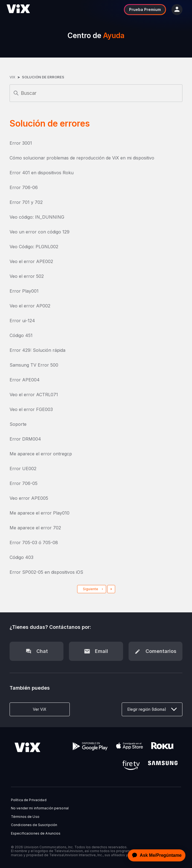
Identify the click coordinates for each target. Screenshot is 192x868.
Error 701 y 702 (26, 202)
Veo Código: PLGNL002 (34, 247)
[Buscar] (96, 93)
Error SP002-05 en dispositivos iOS (46, 572)
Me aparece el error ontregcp (41, 454)
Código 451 (21, 335)
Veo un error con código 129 (40, 232)
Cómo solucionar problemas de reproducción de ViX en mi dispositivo (82, 158)
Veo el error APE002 (31, 261)
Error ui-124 (22, 321)
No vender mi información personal (40, 808)
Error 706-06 (24, 187)
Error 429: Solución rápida (37, 350)
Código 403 (21, 557)
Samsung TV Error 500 (34, 365)
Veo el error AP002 (30, 306)
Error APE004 (25, 380)
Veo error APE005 (29, 498)
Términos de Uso (25, 817)
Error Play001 (24, 291)
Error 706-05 (24, 483)
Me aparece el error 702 (35, 528)
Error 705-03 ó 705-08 (34, 542)
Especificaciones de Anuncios (36, 833)
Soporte (18, 424)
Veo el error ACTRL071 (34, 395)
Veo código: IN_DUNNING (37, 217)
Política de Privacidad (29, 800)
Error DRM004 (25, 439)
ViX (12, 77)
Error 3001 (21, 143)
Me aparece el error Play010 (40, 513)
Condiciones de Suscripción (34, 825)
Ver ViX (40, 709)
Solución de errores (43, 77)
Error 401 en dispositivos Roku (42, 173)
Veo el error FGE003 (31, 409)
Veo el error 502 (27, 276)
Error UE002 (23, 469)
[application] (155, 855)
